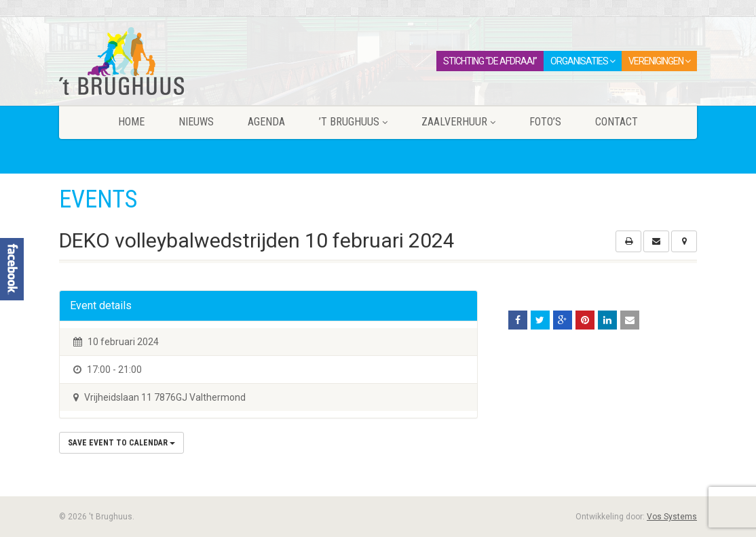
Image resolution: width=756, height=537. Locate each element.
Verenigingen (659, 61)
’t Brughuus (353, 122)
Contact (617, 122)
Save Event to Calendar (121, 443)
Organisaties (583, 61)
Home (131, 122)
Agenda (266, 122)
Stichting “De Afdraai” (490, 61)
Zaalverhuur (458, 122)
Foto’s (545, 122)
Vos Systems (672, 517)
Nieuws (196, 122)
